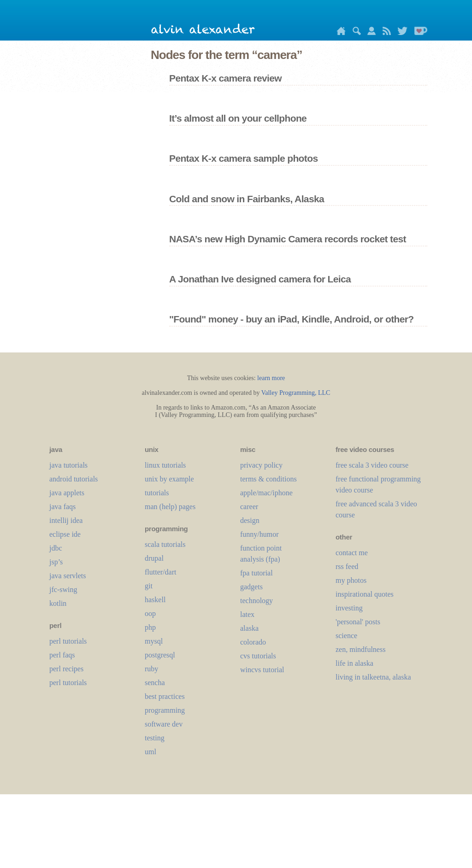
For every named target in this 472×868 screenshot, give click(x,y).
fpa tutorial (257, 573)
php (150, 627)
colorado (253, 642)
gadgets (251, 587)
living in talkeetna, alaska (373, 677)
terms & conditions (268, 479)
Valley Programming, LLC (296, 393)
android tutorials (74, 479)
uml (150, 752)
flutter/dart (160, 572)
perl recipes (66, 669)
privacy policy (261, 465)
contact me (352, 553)
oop (150, 613)
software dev (164, 724)
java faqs (62, 507)
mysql (154, 641)
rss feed (347, 566)
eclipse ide (65, 534)
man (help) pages (170, 507)
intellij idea (66, 520)
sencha (155, 683)
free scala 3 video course (372, 465)
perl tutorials (68, 641)
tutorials (157, 493)
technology (257, 601)
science (346, 636)
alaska (249, 628)
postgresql (160, 655)
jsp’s (56, 562)
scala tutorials (165, 544)
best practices (165, 696)
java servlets (68, 576)
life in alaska (354, 663)
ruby (151, 669)
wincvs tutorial (262, 670)
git (149, 586)
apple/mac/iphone (266, 493)
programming (165, 710)
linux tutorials (165, 465)
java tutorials (68, 465)
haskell (155, 600)
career (249, 507)
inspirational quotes (365, 594)
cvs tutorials (258, 656)
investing (349, 608)
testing (155, 738)
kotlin (58, 603)
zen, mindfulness (360, 649)
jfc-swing (63, 589)
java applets (67, 493)
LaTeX (247, 614)
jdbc (56, 548)
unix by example (169, 479)
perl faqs (62, 655)
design (250, 520)
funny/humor (260, 534)
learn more (271, 378)
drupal (154, 558)
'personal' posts (358, 622)
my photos (351, 580)
